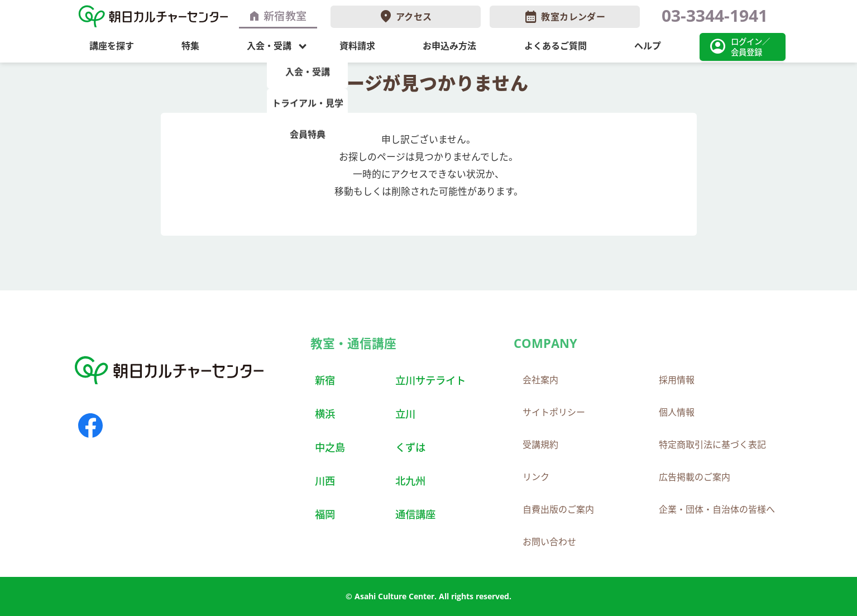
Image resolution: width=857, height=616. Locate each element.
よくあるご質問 (556, 46)
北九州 (410, 481)
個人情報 (677, 412)
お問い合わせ (549, 542)
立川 (405, 414)
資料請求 (357, 46)
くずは (410, 447)
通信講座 (415, 514)
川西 (325, 481)
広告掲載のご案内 (695, 477)
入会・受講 (269, 46)
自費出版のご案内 (558, 509)
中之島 (330, 447)
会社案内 (540, 380)
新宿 (325, 380)
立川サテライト (430, 380)
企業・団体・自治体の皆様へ (717, 509)
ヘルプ (648, 46)
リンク (536, 477)
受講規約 (540, 445)
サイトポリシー (554, 412)
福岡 (325, 514)
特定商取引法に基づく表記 (712, 445)
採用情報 (677, 380)
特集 (190, 46)
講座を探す (112, 46)
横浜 (325, 414)
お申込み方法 (449, 46)
